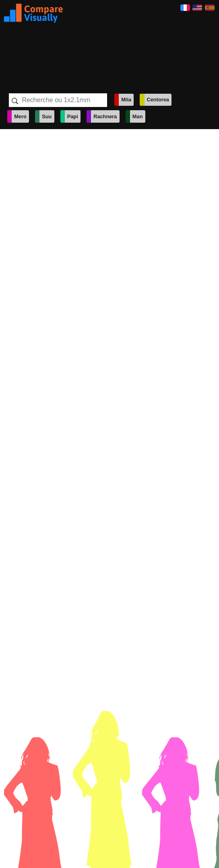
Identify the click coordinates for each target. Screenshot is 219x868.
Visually (33, 13)
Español (210, 8)
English (197, 8)
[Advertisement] (121, 43)
